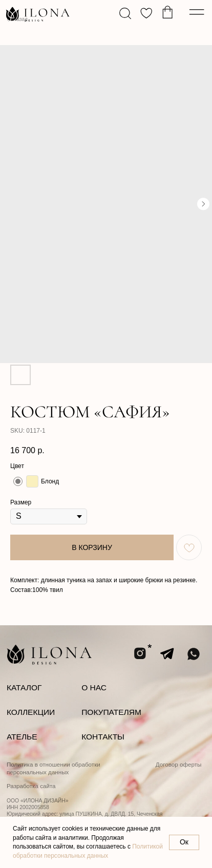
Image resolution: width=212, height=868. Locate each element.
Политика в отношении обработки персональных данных (54, 768)
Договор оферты (179, 764)
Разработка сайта (31, 786)
